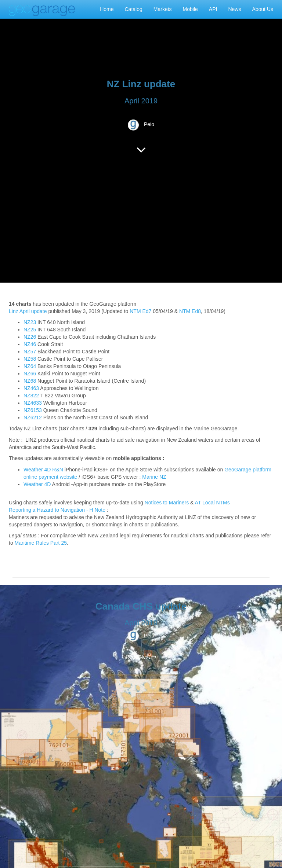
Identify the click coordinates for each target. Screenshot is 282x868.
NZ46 (30, 344)
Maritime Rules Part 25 (41, 543)
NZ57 (30, 352)
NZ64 (30, 366)
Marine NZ (154, 477)
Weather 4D (37, 484)
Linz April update (28, 311)
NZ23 (30, 322)
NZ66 (30, 374)
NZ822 (31, 396)
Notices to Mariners (167, 503)
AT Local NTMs (212, 503)
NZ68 (30, 381)
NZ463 (31, 388)
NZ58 (30, 359)
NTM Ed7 (140, 311)
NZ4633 (33, 403)
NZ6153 (33, 410)
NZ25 (30, 330)
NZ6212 (33, 418)
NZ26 (30, 337)
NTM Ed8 (190, 311)
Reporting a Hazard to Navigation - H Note (57, 510)
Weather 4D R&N (43, 470)
